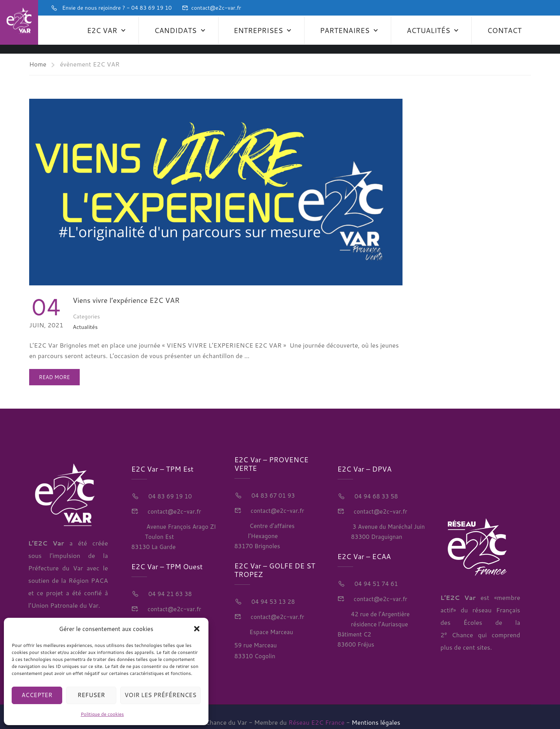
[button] (197, 629)
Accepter (37, 695)
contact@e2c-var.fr (216, 8)
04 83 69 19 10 (170, 485)
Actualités (429, 29)
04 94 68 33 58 (376, 485)
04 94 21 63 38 (170, 583)
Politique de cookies (102, 714)
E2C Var (102, 29)
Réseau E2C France (317, 711)
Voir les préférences (160, 695)
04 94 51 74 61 (376, 573)
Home (38, 53)
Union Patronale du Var (65, 595)
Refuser (91, 695)
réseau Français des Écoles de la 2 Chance (480, 611)
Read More (57, 364)
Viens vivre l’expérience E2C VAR (126, 289)
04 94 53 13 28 (273, 591)
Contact (504, 29)
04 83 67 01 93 (273, 485)
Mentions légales (376, 711)
